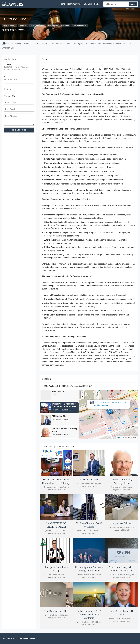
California (23, 25)
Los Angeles (53, 25)
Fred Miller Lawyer (13, 44)
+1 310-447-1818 (11, 80)
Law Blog (88, 4)
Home (62, 4)
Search (133, 4)
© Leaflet (120, 438)
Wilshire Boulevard (80, 25)
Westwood (65, 25)
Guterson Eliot (8, 48)
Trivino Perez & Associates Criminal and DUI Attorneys (110, 404)
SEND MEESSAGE (19, 130)
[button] (109, 412)
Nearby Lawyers (74, 4)
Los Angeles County (37, 25)
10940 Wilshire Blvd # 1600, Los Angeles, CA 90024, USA (16, 68)
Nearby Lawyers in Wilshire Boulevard (115, 44)
